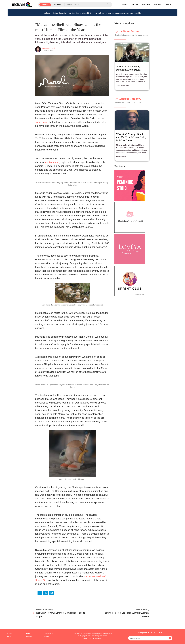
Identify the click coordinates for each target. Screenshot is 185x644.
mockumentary (53, 162)
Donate (46, 636)
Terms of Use (87, 638)
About (125, 4)
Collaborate (48, 633)
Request (158, 4)
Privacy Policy (98, 638)
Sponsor (29, 636)
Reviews (57, 5)
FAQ (9, 636)
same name (42, 122)
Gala (168, 4)
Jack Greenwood (49, 48)
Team (28, 633)
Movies (45, 5)
